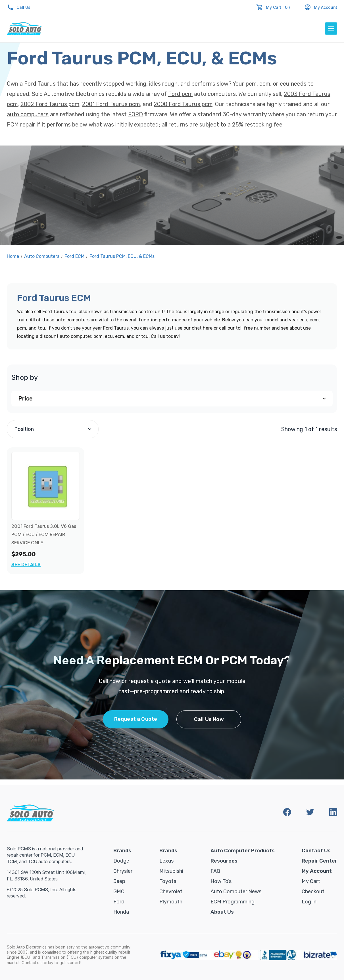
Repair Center (319, 861)
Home (13, 256)
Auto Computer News (236, 892)
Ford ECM (74, 256)
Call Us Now (209, 719)
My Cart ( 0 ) (278, 7)
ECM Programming (233, 902)
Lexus (166, 861)
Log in (309, 902)
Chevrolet (171, 892)
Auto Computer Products (243, 851)
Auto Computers (42, 256)
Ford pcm (180, 94)
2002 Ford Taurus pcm (50, 104)
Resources (224, 861)
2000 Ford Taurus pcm (183, 104)
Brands (122, 851)
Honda (121, 912)
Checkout (313, 892)
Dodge (121, 861)
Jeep (119, 881)
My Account (321, 7)
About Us (222, 912)
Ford (119, 902)
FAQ (215, 871)
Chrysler (123, 871)
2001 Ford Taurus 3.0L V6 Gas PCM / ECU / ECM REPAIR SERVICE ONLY (44, 534)
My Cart (311, 881)
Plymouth (171, 902)
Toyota (168, 881)
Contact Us (316, 851)
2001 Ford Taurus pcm (111, 104)
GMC (119, 892)
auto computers (28, 114)
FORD (135, 114)
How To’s (221, 881)
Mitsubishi (171, 871)
